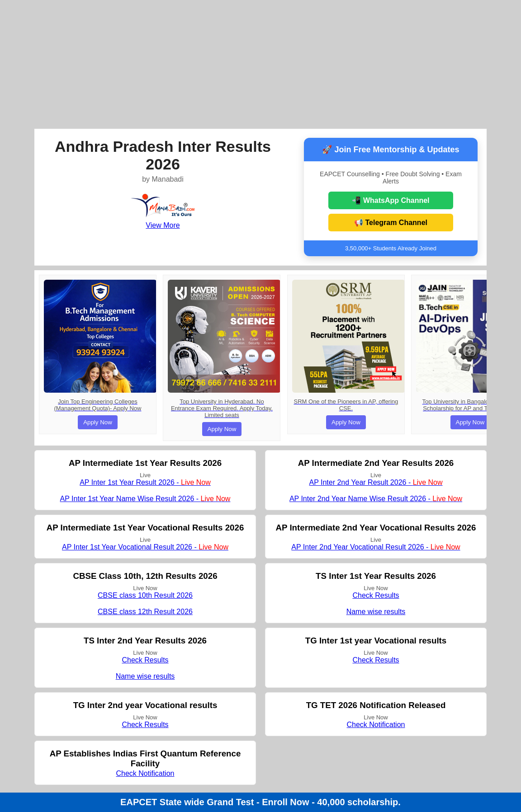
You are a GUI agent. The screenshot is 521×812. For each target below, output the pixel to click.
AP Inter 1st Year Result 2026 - (145, 482)
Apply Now (98, 422)
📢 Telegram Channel (391, 223)
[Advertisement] (260, 63)
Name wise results (376, 612)
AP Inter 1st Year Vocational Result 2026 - (145, 547)
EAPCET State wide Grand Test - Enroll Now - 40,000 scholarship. (260, 802)
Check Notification (376, 725)
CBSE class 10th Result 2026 (145, 595)
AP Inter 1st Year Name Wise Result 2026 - (145, 499)
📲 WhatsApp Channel (391, 200)
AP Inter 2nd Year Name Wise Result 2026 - (376, 499)
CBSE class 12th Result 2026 (145, 612)
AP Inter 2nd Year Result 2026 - (376, 482)
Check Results (376, 595)
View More (163, 225)
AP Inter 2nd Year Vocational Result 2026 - (376, 547)
